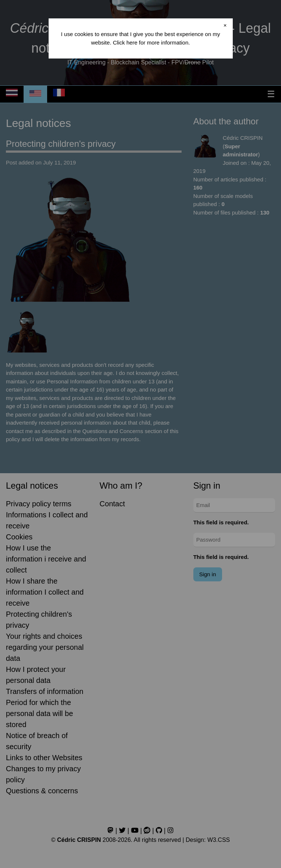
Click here (125, 42)
